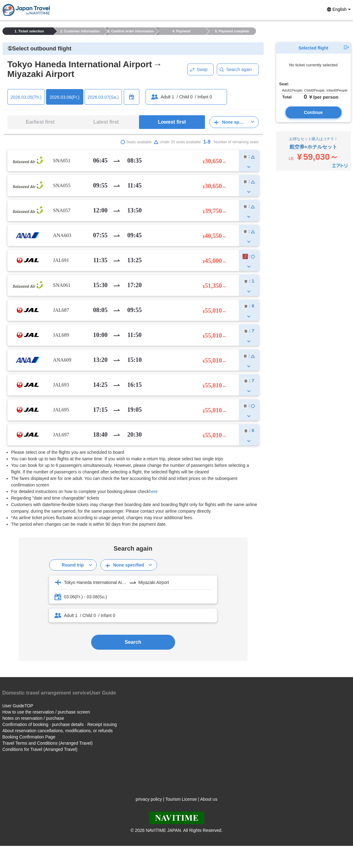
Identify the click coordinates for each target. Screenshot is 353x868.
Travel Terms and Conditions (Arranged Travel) (48, 743)
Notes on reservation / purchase (33, 718)
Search (133, 642)
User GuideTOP (18, 706)
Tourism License (181, 799)
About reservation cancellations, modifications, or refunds (58, 731)
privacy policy (149, 799)
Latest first (106, 122)
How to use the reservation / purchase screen (46, 712)
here (153, 491)
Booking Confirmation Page (29, 737)
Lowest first (172, 122)
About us (209, 799)
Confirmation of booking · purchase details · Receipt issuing (60, 724)
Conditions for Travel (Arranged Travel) (40, 749)
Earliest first (40, 122)
